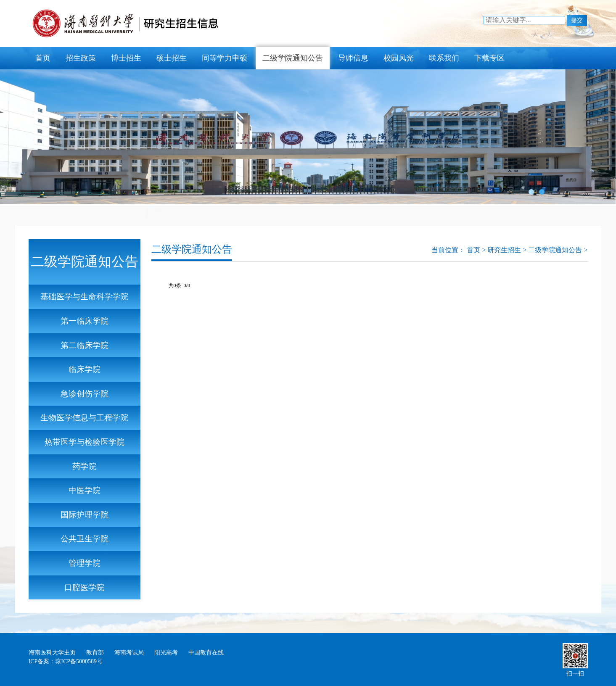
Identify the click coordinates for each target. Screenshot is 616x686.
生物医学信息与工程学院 (84, 418)
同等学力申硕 (225, 58)
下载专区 (489, 58)
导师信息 (353, 58)
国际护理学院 (85, 515)
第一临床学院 (85, 321)
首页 (43, 58)
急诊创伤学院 (85, 394)
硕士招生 (172, 58)
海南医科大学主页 (52, 653)
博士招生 (126, 58)
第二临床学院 (85, 345)
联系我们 (444, 58)
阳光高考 (166, 653)
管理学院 (85, 563)
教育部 (95, 653)
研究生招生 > (508, 250)
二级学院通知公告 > (558, 250)
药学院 (84, 466)
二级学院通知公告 (293, 58)
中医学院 (85, 490)
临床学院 (85, 369)
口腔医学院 (84, 587)
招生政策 (81, 58)
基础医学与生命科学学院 (84, 297)
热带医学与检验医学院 (85, 442)
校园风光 (399, 58)
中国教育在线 (206, 653)
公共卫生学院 (85, 539)
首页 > (477, 250)
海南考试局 (129, 653)
